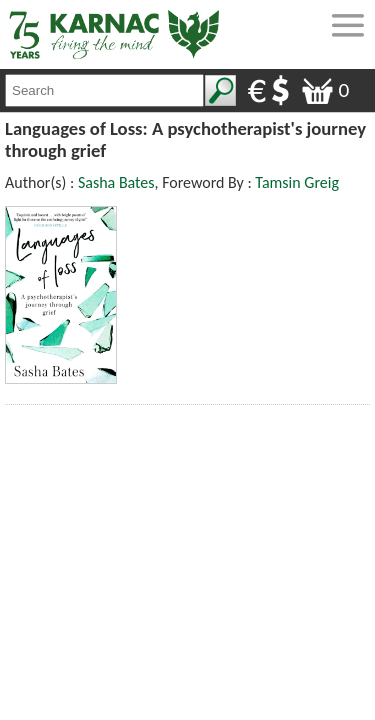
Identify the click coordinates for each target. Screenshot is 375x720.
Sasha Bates (116, 182)
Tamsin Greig (297, 182)
